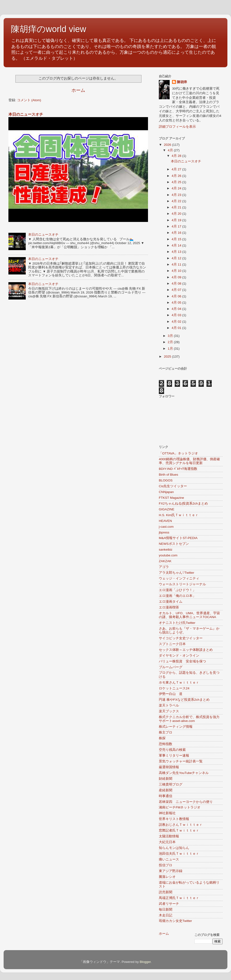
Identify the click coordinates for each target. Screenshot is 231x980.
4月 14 (177, 245)
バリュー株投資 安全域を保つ (182, 661)
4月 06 (177, 296)
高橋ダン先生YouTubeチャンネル (184, 773)
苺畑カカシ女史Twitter (175, 921)
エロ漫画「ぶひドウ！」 (177, 590)
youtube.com (168, 555)
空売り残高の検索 (172, 750)
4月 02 (177, 322)
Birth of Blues (168, 475)
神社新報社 (167, 813)
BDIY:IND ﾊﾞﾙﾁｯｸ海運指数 (178, 469)
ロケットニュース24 (174, 688)
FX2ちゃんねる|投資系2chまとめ (183, 503)
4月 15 (177, 239)
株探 (162, 738)
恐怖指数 (166, 744)
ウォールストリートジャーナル (182, 584)
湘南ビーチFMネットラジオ (180, 807)
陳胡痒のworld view (48, 29)
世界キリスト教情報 (174, 819)
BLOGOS (166, 480)
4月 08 (177, 283)
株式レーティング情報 (176, 727)
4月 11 (177, 264)
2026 (168, 145)
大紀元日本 (167, 842)
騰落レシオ (167, 877)
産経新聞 (166, 790)
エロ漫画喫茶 (169, 607)
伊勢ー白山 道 (171, 694)
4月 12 (177, 258)
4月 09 (177, 277)
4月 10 (177, 271)
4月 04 (177, 309)
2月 (171, 342)
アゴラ (164, 567)
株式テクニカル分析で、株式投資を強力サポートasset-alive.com (189, 719)
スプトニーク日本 (172, 644)
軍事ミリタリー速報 (174, 756)
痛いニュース (169, 859)
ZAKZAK (165, 561)
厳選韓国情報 (169, 767)
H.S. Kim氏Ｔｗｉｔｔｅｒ (179, 515)
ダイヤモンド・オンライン (179, 656)
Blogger (145, 962)
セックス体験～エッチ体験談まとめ (186, 650)
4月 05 (177, 303)
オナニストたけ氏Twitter (177, 623)
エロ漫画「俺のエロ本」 (177, 596)
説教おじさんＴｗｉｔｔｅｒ (181, 825)
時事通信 (166, 796)
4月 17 (177, 226)
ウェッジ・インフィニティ (179, 578)
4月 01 (177, 328)
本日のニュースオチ (26, 114)
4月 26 (177, 176)
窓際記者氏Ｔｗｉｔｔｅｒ (179, 830)
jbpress (164, 532)
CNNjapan (166, 492)
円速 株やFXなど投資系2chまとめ (184, 700)
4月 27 (177, 169)
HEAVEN (165, 521)
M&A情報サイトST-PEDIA (178, 538)
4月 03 (177, 315)
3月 (171, 336)
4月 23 (177, 195)
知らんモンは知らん (174, 848)
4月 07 (177, 290)
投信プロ (166, 865)
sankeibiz (166, 550)
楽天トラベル (169, 705)
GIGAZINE (167, 509)
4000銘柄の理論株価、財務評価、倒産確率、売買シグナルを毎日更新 (189, 461)
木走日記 (166, 915)
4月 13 (177, 252)
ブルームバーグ (171, 667)
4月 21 (177, 207)
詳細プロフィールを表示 (177, 127)
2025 (168, 357)
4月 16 (177, 233)
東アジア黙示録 (171, 871)
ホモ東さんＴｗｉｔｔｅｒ (179, 683)
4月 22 (177, 201)
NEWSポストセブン (174, 544)
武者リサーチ (169, 904)
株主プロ (166, 732)
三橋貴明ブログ (171, 784)
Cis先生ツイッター (173, 486)
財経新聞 (166, 779)
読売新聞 (166, 892)
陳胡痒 (182, 82)
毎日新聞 (166, 910)
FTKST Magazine (171, 498)
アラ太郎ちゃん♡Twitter (176, 573)
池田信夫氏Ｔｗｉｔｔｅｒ (179, 854)
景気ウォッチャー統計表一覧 (181, 761)
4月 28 (177, 156)
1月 (171, 349)
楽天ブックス (169, 711)
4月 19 (177, 220)
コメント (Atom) (29, 100)
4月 (171, 150)
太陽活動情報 (169, 836)
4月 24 (177, 188)
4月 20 (177, 214)
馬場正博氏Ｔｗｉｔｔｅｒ (179, 898)
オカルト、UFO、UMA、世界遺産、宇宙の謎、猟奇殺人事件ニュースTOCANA (189, 615)
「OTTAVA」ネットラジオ (178, 453)
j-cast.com (166, 527)
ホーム (78, 90)
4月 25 (177, 182)
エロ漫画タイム (171, 602)
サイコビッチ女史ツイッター (181, 638)
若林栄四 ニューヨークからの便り (186, 802)
